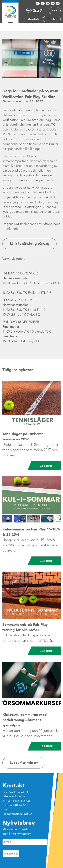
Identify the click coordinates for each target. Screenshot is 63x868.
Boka (55, 11)
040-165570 (20, 805)
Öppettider (34, 19)
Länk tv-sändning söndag (29, 244)
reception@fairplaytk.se (17, 814)
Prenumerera (11, 854)
